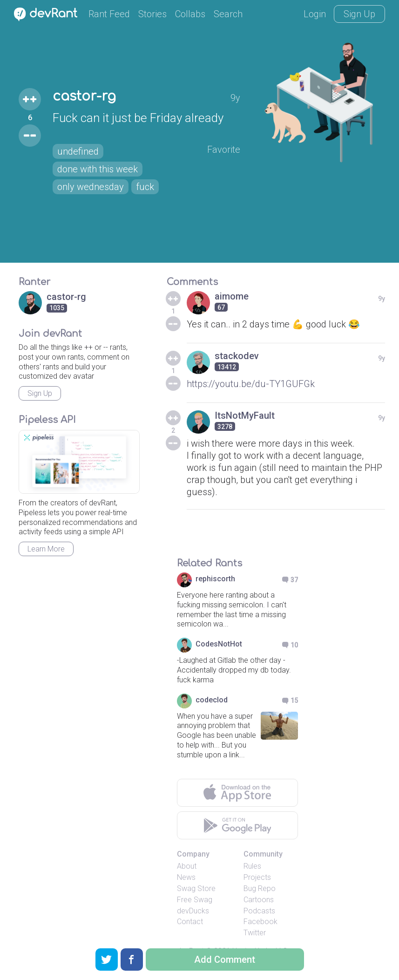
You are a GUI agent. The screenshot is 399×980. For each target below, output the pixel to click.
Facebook (260, 922)
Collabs (190, 14)
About (187, 866)
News (186, 877)
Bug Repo (260, 888)
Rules (252, 866)
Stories (152, 14)
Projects (257, 877)
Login (315, 14)
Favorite (224, 150)
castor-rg (84, 96)
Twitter (255, 933)
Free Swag (195, 900)
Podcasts (259, 911)
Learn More (46, 549)
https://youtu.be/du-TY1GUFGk (251, 384)
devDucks (193, 911)
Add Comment (225, 960)
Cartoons (259, 900)
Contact (190, 922)
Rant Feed (109, 14)
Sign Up (359, 14)
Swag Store (196, 888)
